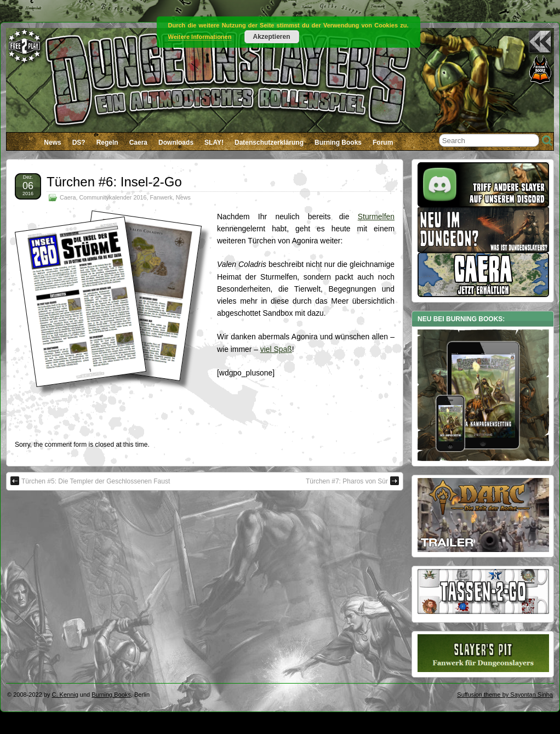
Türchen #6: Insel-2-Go (114, 182)
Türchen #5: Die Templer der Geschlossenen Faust (90, 481)
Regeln (107, 143)
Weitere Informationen (200, 37)
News (52, 143)
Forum (383, 143)
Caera (138, 143)
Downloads (176, 143)
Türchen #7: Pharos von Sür (352, 481)
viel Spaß (276, 349)
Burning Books (338, 143)
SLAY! (214, 143)
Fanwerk (161, 197)
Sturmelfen (376, 217)
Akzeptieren (271, 37)
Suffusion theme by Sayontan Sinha (505, 695)
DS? (79, 143)
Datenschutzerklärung (269, 143)
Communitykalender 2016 (113, 197)
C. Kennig (65, 695)
